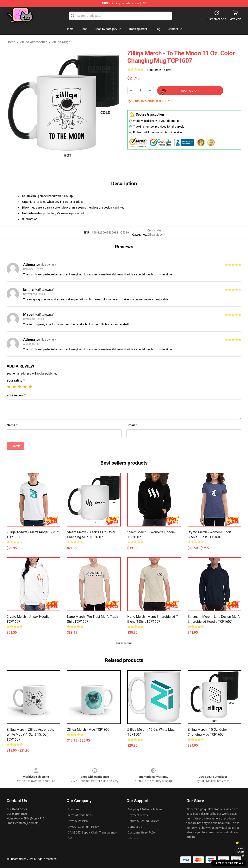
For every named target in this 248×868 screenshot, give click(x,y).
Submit (15, 446)
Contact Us (135, 827)
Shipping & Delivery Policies (145, 809)
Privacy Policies (78, 821)
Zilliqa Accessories (34, 42)
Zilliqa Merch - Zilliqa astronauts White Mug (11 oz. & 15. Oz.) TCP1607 (30, 735)
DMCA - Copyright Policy (83, 827)
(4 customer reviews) (159, 70)
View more (124, 644)
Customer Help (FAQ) (141, 832)
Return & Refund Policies (143, 821)
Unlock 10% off (240, 850)
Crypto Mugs (156, 230)
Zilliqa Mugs (61, 42)
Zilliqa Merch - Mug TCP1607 (88, 730)
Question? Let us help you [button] (229, 863)
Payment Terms (138, 815)
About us (74, 809)
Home (11, 42)
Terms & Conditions (80, 815)
